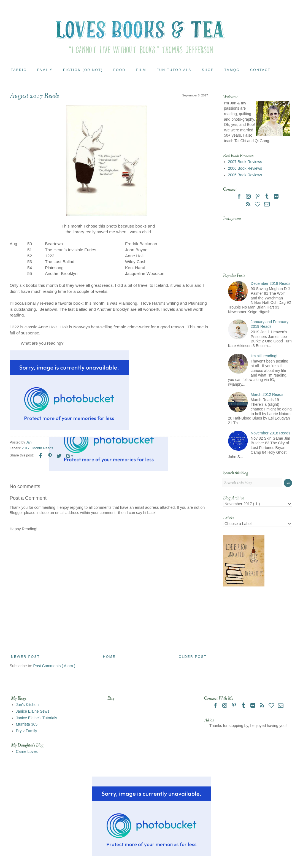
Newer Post (25, 657)
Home (109, 657)
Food (119, 70)
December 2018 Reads (270, 283)
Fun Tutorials (174, 70)
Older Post (193, 657)
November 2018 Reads (270, 433)
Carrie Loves (27, 751)
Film (141, 70)
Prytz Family (27, 731)
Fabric (19, 70)
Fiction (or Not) (83, 70)
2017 (26, 448)
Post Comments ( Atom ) (54, 666)
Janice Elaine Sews (33, 711)
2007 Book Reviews (245, 162)
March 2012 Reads (267, 394)
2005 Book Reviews (245, 175)
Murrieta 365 (27, 724)
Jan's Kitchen (27, 705)
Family (45, 70)
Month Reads (43, 448)
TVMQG (232, 70)
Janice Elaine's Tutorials (37, 718)
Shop (208, 70)
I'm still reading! (264, 356)
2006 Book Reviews (245, 168)
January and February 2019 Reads (270, 324)
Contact (260, 70)
